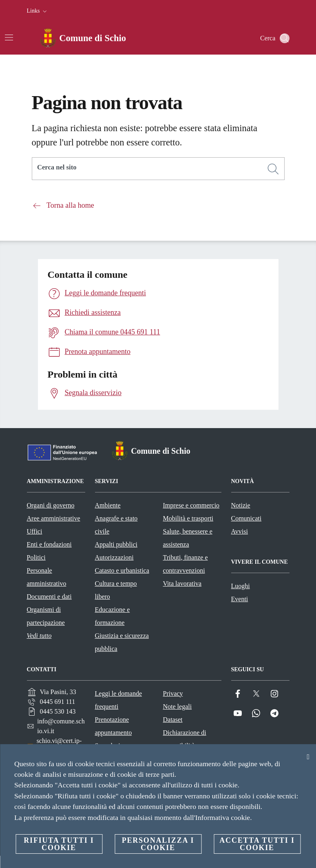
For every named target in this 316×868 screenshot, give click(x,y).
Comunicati (246, 518)
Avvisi (240, 531)
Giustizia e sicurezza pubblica (122, 642)
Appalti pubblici (116, 544)
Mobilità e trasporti (188, 518)
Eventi (240, 599)
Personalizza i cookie (158, 844)
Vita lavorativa (182, 583)
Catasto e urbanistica (122, 570)
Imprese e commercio (191, 505)
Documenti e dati (49, 597)
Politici (36, 557)
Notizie (241, 505)
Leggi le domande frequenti (119, 700)
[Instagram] (274, 694)
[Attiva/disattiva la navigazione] (9, 37)
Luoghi (241, 586)
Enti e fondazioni (49, 544)
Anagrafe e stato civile (116, 525)
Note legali (178, 706)
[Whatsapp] (256, 713)
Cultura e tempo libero (116, 590)
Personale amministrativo (47, 577)
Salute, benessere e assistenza (188, 538)
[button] (38, 11)
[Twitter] (256, 694)
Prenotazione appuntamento (114, 726)
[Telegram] (274, 713)
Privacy (173, 693)
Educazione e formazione (113, 616)
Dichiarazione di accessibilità (185, 739)
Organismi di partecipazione (46, 616)
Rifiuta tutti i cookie (59, 844)
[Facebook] (238, 694)
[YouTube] (238, 713)
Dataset (173, 720)
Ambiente (108, 505)
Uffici (35, 531)
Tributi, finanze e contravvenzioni (186, 564)
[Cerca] (285, 38)
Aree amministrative (54, 518)
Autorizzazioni (114, 557)
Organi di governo (51, 505)
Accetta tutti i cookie (257, 844)
